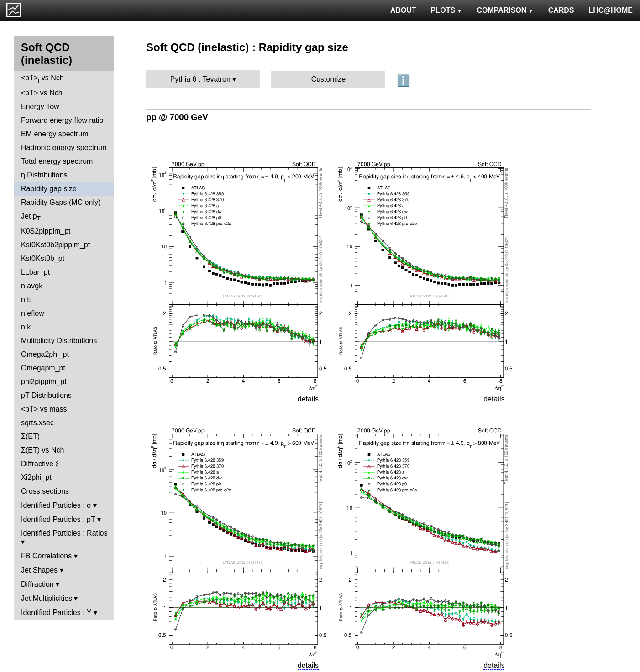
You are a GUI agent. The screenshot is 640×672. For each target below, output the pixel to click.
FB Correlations (46, 556)
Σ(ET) (30, 436)
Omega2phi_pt (45, 354)
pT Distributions (46, 395)
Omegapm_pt (43, 368)
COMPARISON (505, 10)
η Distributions (44, 175)
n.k (26, 327)
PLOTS (447, 10)
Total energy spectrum (57, 161)
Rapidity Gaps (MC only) (61, 202)
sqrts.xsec (37, 423)
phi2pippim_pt (44, 382)
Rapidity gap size (49, 189)
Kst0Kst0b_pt (43, 258)
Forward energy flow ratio (62, 120)
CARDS (561, 10)
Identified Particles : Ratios (64, 533)
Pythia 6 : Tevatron (200, 79)
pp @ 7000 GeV (177, 117)
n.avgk (32, 286)
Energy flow (40, 107)
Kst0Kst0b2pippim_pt (55, 245)
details (308, 399)
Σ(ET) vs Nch (42, 450)
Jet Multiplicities (47, 598)
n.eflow (33, 313)
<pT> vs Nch (42, 79)
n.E (26, 300)
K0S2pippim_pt (46, 231)
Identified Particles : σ (56, 505)
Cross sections (45, 491)
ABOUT (403, 10)
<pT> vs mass (44, 409)
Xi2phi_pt (36, 477)
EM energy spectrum (55, 134)
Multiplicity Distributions (59, 341)
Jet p (31, 217)
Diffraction (37, 584)
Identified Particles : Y (56, 612)
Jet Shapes (39, 570)
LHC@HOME (611, 10)
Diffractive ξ (40, 464)
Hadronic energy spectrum (64, 148)
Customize (329, 79)
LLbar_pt (35, 272)
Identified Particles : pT (58, 519)
